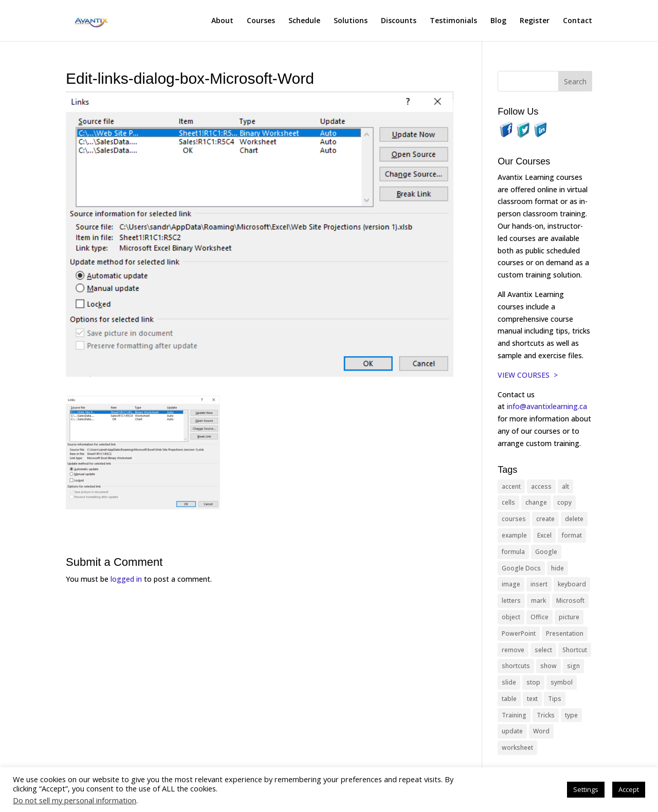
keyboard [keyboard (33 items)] (572, 584)
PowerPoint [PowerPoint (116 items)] (519, 633)
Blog (498, 21)
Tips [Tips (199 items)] (555, 699)
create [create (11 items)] (545, 519)
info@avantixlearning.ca (548, 406)
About (222, 21)
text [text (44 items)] (532, 699)
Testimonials (453, 21)
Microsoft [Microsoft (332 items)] (570, 601)
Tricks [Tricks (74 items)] (546, 715)
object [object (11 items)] (511, 617)
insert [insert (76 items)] (539, 584)
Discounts (399, 21)
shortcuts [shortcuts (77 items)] (516, 666)
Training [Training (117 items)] (514, 715)
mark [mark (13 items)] (538, 601)
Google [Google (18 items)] (546, 552)
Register (535, 21)
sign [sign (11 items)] (573, 666)
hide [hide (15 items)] (558, 568)
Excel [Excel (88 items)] (544, 535)
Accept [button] (629, 789)
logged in (126, 579)
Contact (578, 21)
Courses (261, 21)
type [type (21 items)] (571, 715)
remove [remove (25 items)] (513, 650)
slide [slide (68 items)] (509, 682)
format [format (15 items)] (572, 535)
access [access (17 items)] (541, 486)
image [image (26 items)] (511, 584)
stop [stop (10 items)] (533, 682)
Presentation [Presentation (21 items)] (565, 633)
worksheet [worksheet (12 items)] (517, 748)
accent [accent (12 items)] (511, 486)
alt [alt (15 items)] (565, 486)
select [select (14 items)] (543, 650)
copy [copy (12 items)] (564, 502)
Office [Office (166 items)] (540, 617)
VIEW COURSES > (528, 375)
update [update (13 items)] (512, 731)
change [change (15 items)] (536, 502)
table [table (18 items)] (509, 699)
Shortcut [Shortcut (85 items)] (575, 650)
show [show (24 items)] (549, 666)
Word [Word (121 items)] (541, 731)
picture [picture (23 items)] (569, 617)
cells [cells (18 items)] (508, 502)
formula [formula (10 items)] (513, 552)
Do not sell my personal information (75, 800)
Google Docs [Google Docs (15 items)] (521, 568)
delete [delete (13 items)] (574, 519)
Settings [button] (586, 789)
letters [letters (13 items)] (511, 601)
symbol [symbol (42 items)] (562, 682)
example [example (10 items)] (514, 535)
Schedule (304, 21)
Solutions (351, 21)
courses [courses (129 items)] (514, 519)
